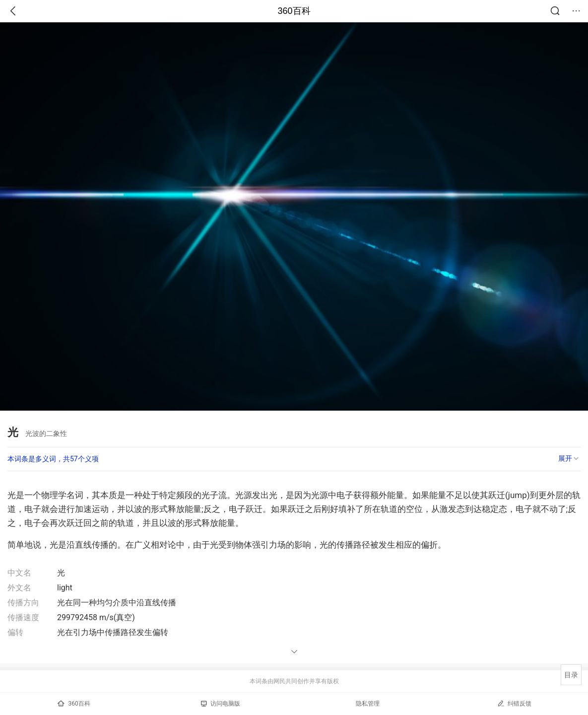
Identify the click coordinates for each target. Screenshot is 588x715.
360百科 (294, 11)
